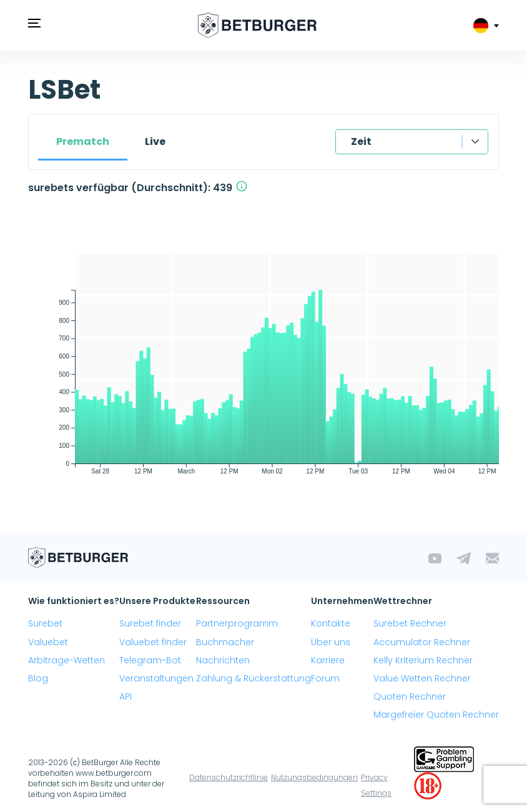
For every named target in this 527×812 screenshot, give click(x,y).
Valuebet (48, 642)
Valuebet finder (153, 642)
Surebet (45, 623)
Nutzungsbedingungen (314, 777)
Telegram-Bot (150, 660)
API (126, 696)
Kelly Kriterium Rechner (423, 660)
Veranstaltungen (156, 678)
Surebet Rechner (410, 623)
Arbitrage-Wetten (66, 660)
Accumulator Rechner (422, 642)
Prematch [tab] (83, 141)
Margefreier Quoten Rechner (436, 715)
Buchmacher (225, 642)
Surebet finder (150, 623)
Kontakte (331, 623)
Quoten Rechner (410, 696)
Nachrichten (223, 660)
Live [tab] (155, 141)
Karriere (328, 660)
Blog (38, 678)
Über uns (331, 642)
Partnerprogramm (237, 623)
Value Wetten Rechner (422, 678)
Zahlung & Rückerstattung (254, 678)
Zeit (361, 141)
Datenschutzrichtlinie (229, 777)
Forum (325, 678)
